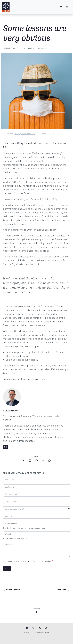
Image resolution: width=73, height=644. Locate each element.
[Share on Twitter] (24, 461)
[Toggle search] (67, 7)
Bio (6, 447)
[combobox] (37, 509)
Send (7, 568)
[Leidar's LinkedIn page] (27, 628)
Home (17, 133)
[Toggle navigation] (61, 7)
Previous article (12, 590)
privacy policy (46, 561)
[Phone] (37, 523)
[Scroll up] (37, 612)
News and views (28, 133)
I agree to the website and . (30, 561)
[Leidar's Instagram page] (46, 628)
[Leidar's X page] (34, 628)
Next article (63, 590)
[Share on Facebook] (37, 461)
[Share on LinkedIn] (30, 461)
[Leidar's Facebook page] (40, 628)
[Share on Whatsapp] (50, 461)
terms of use (31, 561)
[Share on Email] (43, 461)
